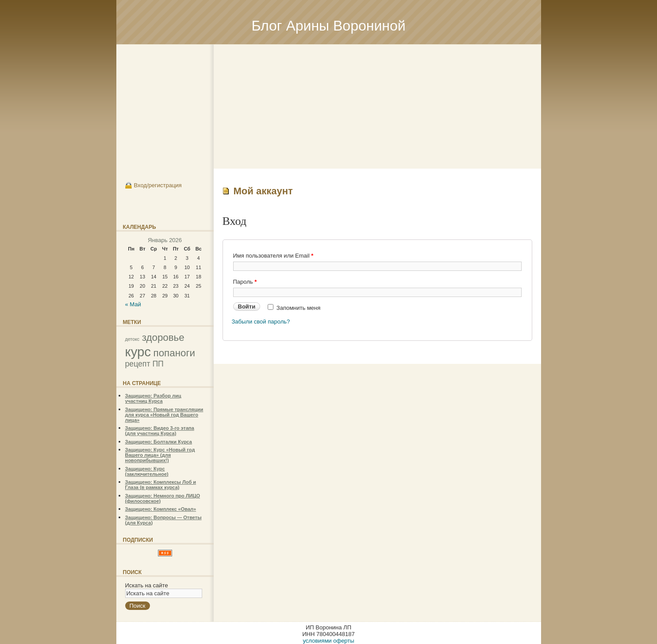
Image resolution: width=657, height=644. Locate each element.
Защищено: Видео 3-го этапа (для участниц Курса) (160, 431)
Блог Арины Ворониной (328, 26)
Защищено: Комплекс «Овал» (161, 509)
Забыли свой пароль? (261, 322)
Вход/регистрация (158, 185)
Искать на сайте (147, 585)
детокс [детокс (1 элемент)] (133, 339)
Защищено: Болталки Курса (159, 442)
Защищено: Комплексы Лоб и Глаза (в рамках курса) (161, 485)
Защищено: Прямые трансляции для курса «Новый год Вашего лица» (164, 415)
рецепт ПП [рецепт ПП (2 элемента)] (144, 364)
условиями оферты (328, 641)
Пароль (245, 282)
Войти (247, 307)
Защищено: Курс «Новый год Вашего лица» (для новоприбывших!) (160, 455)
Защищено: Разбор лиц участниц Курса (153, 398)
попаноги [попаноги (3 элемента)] (174, 353)
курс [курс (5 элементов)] (138, 352)
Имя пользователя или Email (273, 256)
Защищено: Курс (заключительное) (147, 471)
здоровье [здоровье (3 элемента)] (163, 337)
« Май (133, 304)
